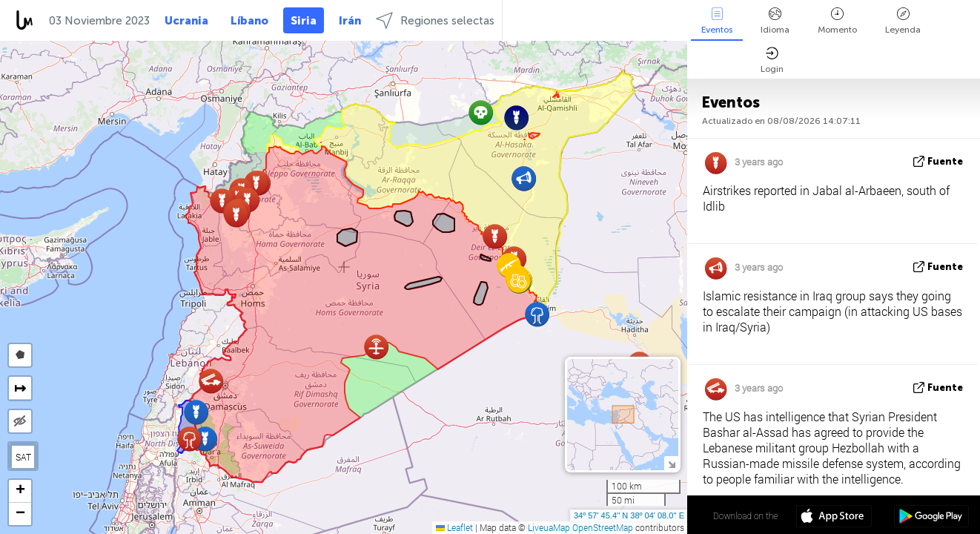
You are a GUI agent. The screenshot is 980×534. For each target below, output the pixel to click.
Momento (837, 21)
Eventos (717, 21)
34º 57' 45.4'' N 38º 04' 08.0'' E (629, 515)
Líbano (249, 21)
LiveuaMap (549, 527)
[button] (236, 215)
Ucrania (186, 21)
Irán (350, 21)
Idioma (775, 21)
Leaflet (454, 527)
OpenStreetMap (603, 527)
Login (772, 60)
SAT (23, 457)
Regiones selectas (435, 20)
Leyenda (903, 21)
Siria (304, 21)
